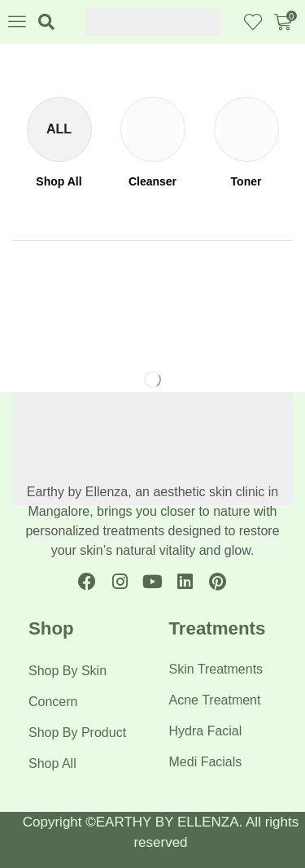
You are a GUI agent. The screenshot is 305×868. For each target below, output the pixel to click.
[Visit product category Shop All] (59, 182)
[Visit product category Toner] (246, 182)
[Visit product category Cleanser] (152, 182)
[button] (17, 21)
